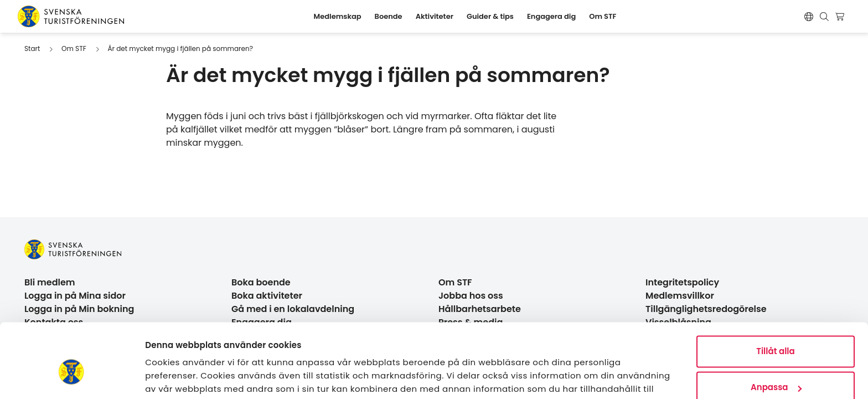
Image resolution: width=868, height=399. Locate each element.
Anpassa (776, 332)
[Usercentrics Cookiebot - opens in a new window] (72, 377)
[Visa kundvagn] (841, 17)
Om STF (74, 48)
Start (32, 48)
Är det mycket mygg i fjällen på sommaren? (180, 48)
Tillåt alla (775, 296)
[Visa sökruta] (824, 17)
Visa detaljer (172, 377)
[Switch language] (809, 17)
